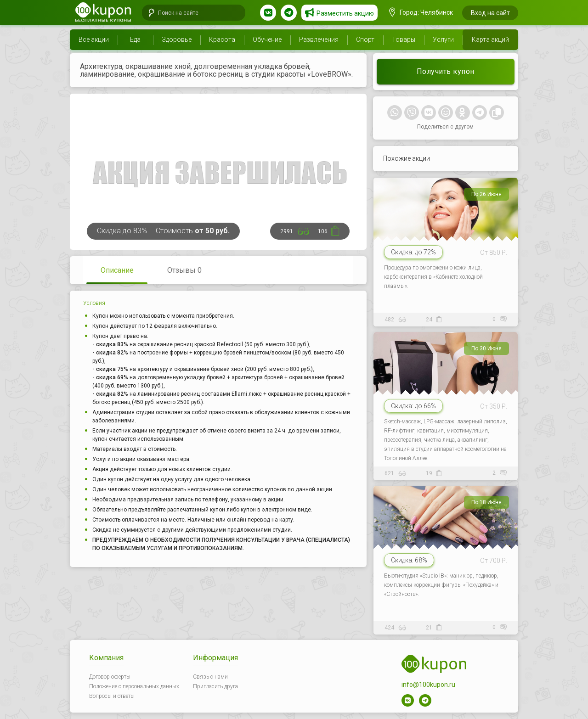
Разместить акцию (345, 13)
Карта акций (490, 39)
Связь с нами (210, 677)
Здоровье (177, 39)
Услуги (443, 39)
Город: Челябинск (421, 12)
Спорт (365, 39)
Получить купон (446, 71)
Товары (404, 39)
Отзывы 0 (184, 270)
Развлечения (319, 39)
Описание (117, 270)
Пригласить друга (215, 686)
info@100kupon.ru (428, 685)
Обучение (267, 39)
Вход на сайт (490, 13)
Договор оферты (110, 677)
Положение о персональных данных (134, 686)
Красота (222, 39)
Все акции (94, 39)
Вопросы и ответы (112, 696)
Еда (135, 39)
